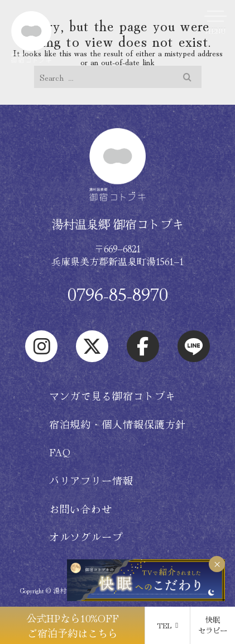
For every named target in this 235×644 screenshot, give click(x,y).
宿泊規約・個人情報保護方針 (118, 424)
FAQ (60, 452)
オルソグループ (86, 536)
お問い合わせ (81, 509)
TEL (167, 625)
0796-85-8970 (118, 294)
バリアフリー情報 (91, 480)
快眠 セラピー (213, 625)
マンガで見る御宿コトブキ (112, 396)
